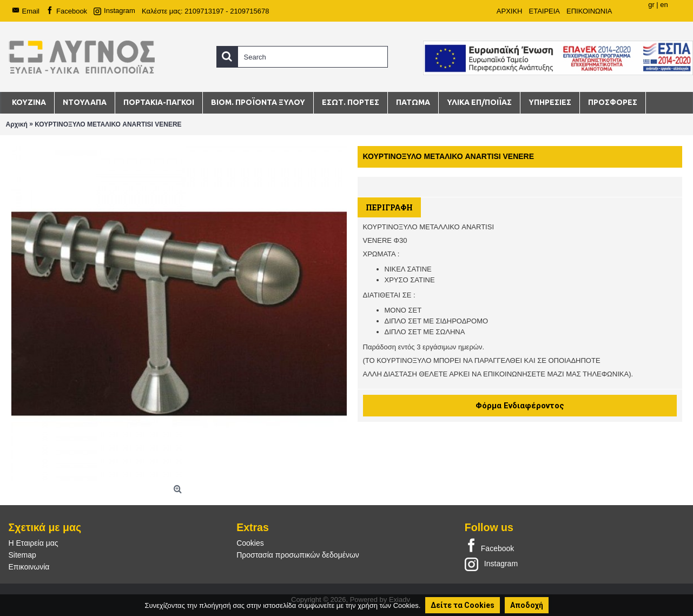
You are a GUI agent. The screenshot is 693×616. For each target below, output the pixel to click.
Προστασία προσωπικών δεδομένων (298, 555)
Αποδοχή (527, 605)
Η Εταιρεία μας (34, 543)
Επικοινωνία (29, 567)
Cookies (250, 543)
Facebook (489, 546)
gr (651, 5)
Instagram (491, 564)
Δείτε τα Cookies (463, 605)
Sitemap (22, 555)
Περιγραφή (389, 207)
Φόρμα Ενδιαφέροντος (520, 406)
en (664, 5)
